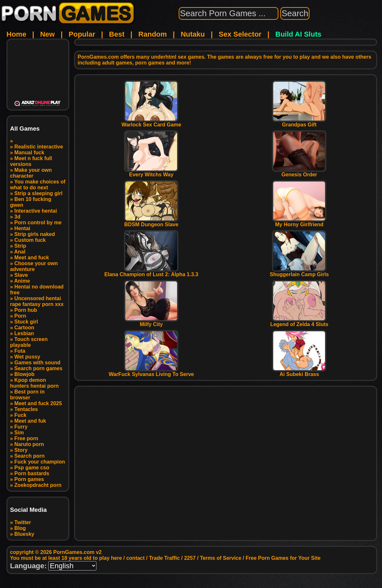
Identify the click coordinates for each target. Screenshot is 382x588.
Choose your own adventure (34, 266)
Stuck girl (26, 322)
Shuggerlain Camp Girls (299, 272)
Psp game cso (32, 468)
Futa (20, 351)
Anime (22, 281)
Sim (19, 433)
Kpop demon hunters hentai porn (34, 383)
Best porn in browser (27, 395)
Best (117, 34)
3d (17, 217)
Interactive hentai (36, 211)
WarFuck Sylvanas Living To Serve (151, 372)
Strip (20, 246)
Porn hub (26, 310)
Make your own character (31, 173)
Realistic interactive (39, 147)
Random (152, 34)
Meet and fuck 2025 (38, 403)
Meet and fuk (30, 421)
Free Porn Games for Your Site (283, 558)
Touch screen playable (29, 342)
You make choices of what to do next (38, 185)
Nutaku (193, 34)
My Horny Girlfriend (299, 222)
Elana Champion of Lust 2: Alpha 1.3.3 (151, 272)
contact (135, 558)
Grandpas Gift (299, 122)
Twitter (22, 522)
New (47, 34)
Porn (20, 316)
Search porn (29, 456)
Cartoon (24, 328)
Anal (20, 252)
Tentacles (26, 409)
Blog (20, 528)
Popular (82, 34)
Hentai (22, 228)
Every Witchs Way (151, 172)
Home (16, 34)
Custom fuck (30, 240)
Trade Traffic (164, 558)
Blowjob (24, 374)
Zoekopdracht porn (38, 485)
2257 (190, 558)
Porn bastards (32, 473)
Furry (21, 427)
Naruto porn (29, 444)
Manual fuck (29, 153)
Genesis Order (299, 172)
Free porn (26, 438)
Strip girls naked (34, 234)
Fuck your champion (39, 462)
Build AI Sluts (298, 34)
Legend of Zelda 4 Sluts (299, 322)
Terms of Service (221, 558)
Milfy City (151, 322)
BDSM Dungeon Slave (151, 222)
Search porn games (38, 368)
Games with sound (37, 363)
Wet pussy (27, 357)
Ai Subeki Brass (299, 372)
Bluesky (24, 534)
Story (21, 450)
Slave (21, 275)
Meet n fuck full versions (31, 161)
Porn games (29, 479)
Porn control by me (38, 223)
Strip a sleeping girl (38, 193)
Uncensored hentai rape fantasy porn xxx (37, 301)
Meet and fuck (32, 258)
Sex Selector (240, 34)
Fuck (20, 415)
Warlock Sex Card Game (151, 122)
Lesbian (24, 333)
